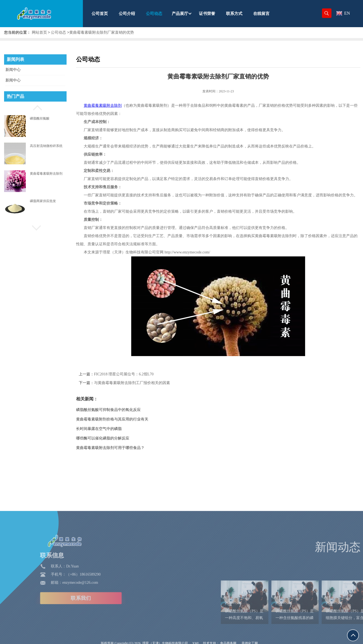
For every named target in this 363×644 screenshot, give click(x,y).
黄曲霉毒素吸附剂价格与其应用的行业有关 (126, 419)
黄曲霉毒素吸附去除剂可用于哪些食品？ (124, 448)
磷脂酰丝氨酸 (40, 118)
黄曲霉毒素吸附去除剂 (46, 174)
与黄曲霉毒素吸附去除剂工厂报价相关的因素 (146, 383)
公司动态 (58, 32)
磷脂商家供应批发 (43, 201)
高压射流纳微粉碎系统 (46, 146)
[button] (35, 107)
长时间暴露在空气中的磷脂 (113, 429)
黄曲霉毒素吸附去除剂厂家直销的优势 (102, 32)
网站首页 (39, 32)
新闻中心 (13, 70)
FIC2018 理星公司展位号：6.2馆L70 (138, 374)
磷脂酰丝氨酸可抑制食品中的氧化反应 (123, 410)
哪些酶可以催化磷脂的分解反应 (117, 438)
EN (343, 13)
